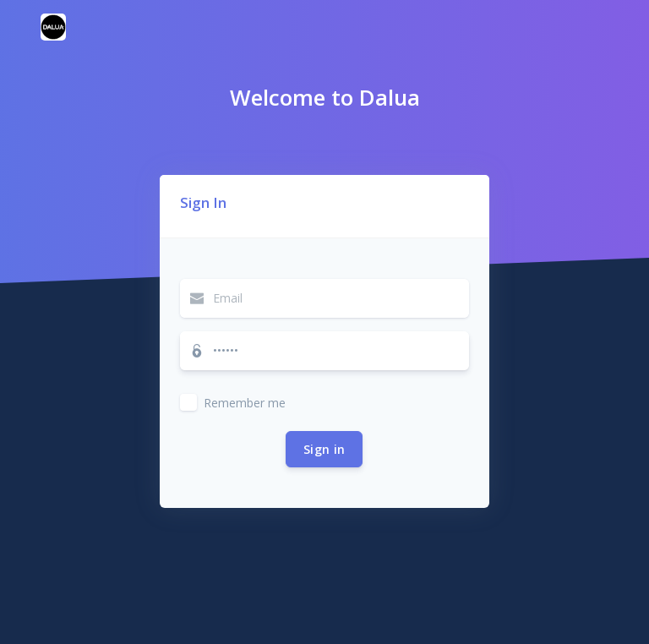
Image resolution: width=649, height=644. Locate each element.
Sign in (324, 449)
